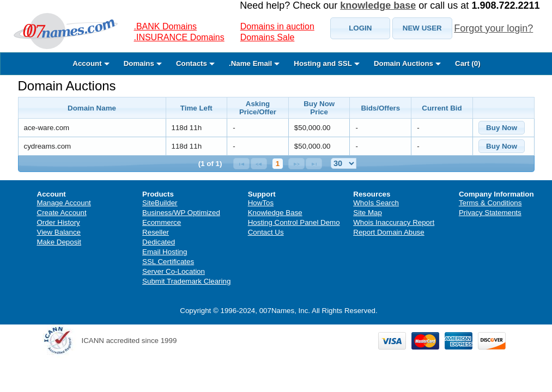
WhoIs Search (376, 203)
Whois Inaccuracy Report (394, 222)
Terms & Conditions (490, 203)
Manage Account (64, 203)
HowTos (261, 203)
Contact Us (266, 232)
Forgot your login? (493, 28)
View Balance (59, 232)
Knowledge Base (275, 213)
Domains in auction (277, 26)
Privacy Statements (490, 213)
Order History (59, 222)
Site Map (368, 213)
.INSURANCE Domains (179, 37)
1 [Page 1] (278, 164)
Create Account (62, 213)
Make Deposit (59, 242)
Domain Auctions (67, 86)
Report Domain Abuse (389, 232)
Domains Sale (268, 37)
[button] (360, 28)
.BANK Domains (166, 26)
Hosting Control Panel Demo (294, 222)
